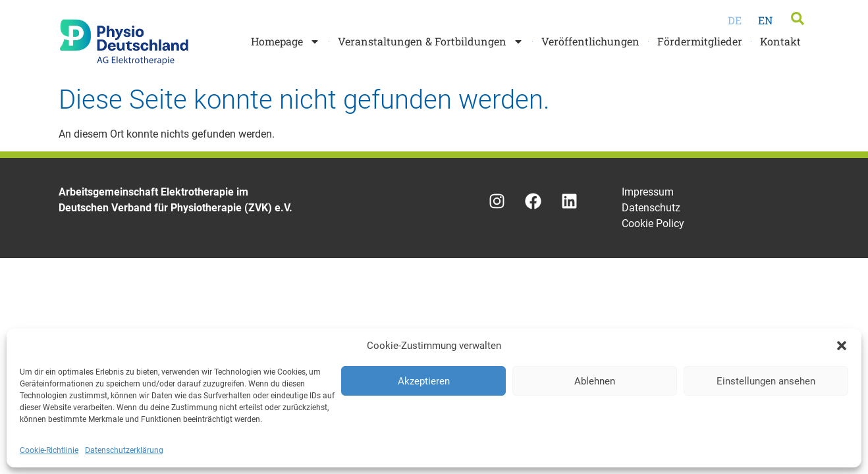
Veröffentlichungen (590, 41)
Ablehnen (595, 381)
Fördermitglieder (700, 41)
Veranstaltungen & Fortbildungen (431, 41)
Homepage (285, 41)
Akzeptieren (424, 381)
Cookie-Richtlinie (49, 450)
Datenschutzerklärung (124, 450)
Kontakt (780, 41)
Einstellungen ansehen (766, 381)
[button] (842, 346)
